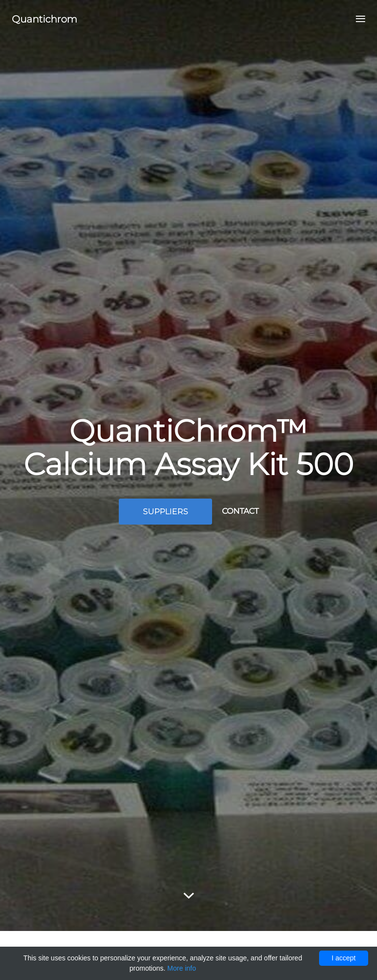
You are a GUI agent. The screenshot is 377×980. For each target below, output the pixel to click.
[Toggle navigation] (358, 19)
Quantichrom (44, 19)
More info (182, 968)
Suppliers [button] (165, 512)
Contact (240, 511)
